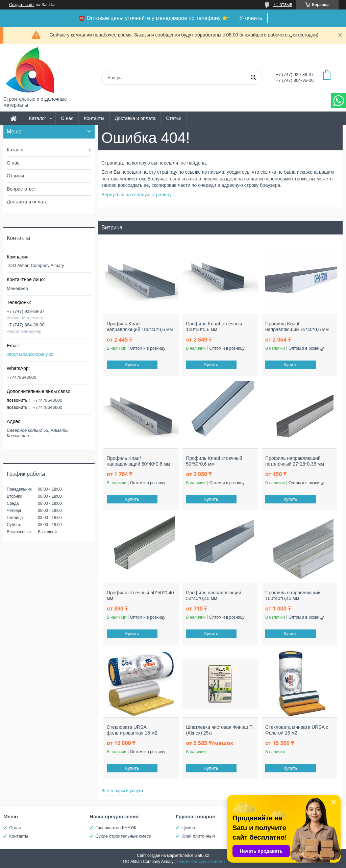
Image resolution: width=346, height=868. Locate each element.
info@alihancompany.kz (30, 354)
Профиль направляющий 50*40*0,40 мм (214, 596)
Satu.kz (202, 855)
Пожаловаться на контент (201, 862)
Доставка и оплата (135, 118)
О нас (67, 118)
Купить (132, 365)
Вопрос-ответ (21, 189)
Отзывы (15, 176)
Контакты (94, 118)
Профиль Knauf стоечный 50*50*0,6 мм (214, 461)
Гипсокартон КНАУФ (116, 828)
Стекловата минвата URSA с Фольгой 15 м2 (297, 730)
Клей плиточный (198, 836)
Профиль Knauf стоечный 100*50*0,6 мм (214, 327)
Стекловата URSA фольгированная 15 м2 (132, 730)
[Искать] (253, 78)
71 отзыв (283, 4)
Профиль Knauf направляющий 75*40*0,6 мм (297, 327)
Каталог (38, 118)
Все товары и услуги (122, 790)
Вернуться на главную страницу (137, 195)
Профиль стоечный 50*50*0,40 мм (140, 596)
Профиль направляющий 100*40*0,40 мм (293, 596)
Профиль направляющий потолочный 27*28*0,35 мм (295, 461)
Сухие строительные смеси (123, 836)
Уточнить (251, 18)
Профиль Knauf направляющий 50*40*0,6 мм (139, 461)
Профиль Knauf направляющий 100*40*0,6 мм (140, 327)
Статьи (174, 118)
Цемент (189, 828)
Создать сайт (22, 5)
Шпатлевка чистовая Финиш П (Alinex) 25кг (219, 730)
